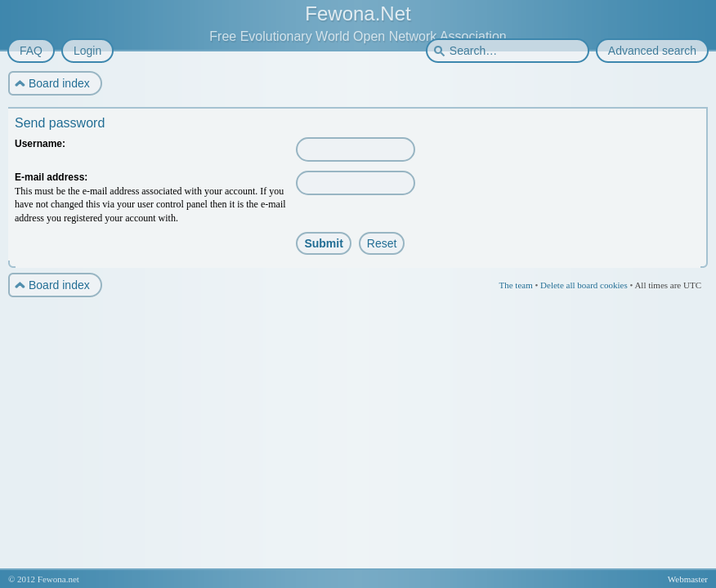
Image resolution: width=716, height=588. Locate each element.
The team (515, 285)
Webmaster (688, 579)
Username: (40, 144)
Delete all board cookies (584, 285)
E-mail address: (51, 177)
